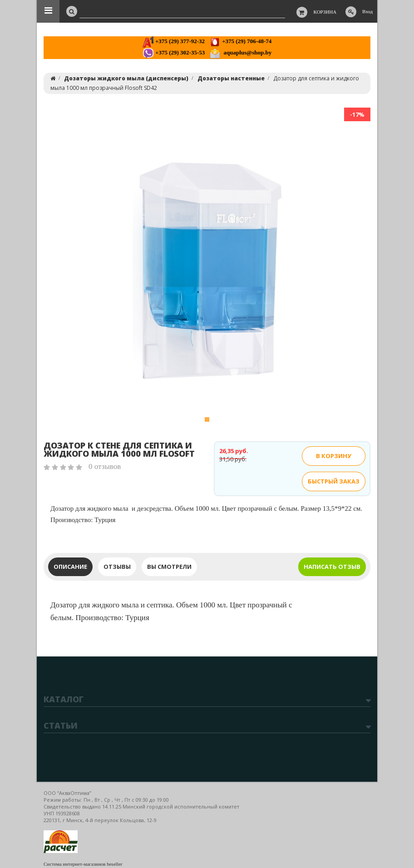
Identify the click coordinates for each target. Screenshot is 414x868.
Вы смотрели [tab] (169, 567)
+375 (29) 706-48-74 (240, 41)
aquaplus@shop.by (240, 52)
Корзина (325, 12)
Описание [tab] (70, 567)
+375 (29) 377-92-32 (174, 41)
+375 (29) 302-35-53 (174, 52)
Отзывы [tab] (117, 567)
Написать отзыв (332, 567)
